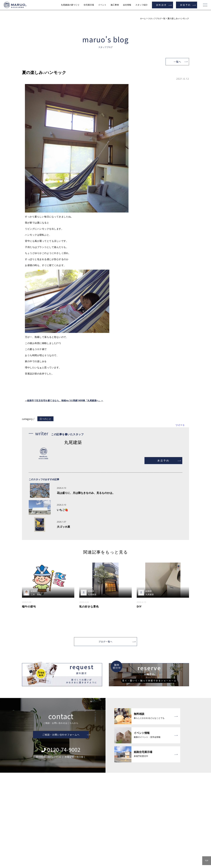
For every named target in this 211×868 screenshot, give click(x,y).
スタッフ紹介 (142, 5)
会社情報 (127, 5)
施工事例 (115, 5)
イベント (102, 5)
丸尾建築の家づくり (70, 5)
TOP (207, 861)
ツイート (180, 425)
